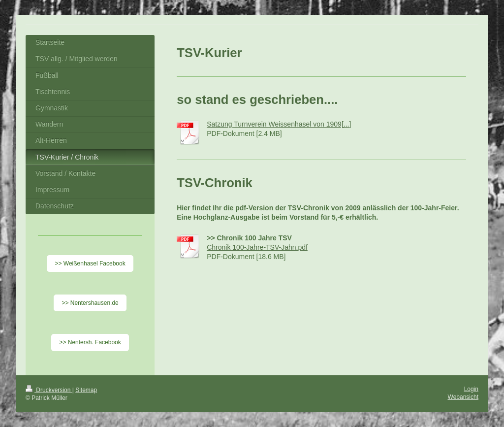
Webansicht (463, 397)
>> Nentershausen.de (90, 303)
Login (471, 389)
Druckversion (49, 390)
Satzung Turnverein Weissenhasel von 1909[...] (279, 124)
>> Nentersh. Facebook (90, 342)
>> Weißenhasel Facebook (90, 263)
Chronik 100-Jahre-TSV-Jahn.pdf (257, 247)
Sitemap (86, 390)
